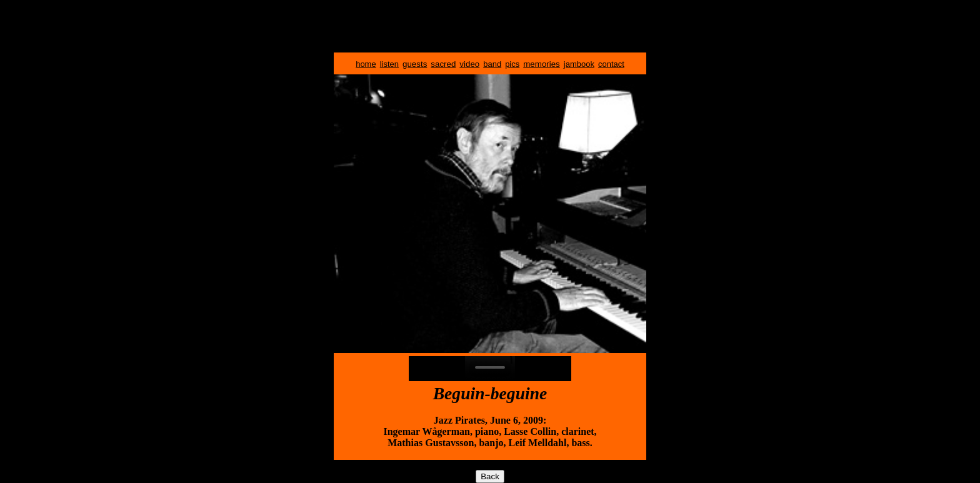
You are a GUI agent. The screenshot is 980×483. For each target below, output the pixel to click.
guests (415, 64)
